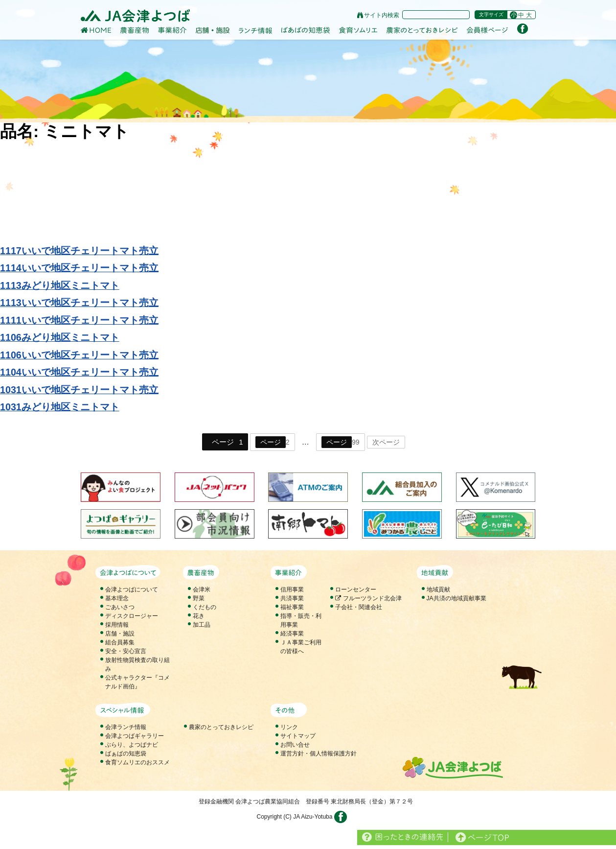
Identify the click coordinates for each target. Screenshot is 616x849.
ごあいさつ (120, 607)
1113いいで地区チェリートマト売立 (79, 303)
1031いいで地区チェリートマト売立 (79, 390)
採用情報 (117, 625)
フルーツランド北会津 (368, 598)
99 (341, 442)
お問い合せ (295, 745)
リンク (289, 727)
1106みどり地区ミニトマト (60, 337)
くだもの (205, 607)
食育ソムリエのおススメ (137, 762)
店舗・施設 (120, 634)
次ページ (386, 442)
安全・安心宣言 (126, 651)
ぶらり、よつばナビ (132, 745)
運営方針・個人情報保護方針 (319, 754)
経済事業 (292, 634)
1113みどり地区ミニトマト (60, 285)
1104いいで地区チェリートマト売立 (79, 372)
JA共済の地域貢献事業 (456, 598)
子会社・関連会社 (359, 607)
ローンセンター (356, 590)
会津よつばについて (132, 590)
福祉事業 (292, 607)
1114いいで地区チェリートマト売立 (79, 268)
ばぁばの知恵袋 (126, 754)
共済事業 (292, 598)
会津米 (202, 590)
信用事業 (292, 590)
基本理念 (117, 598)
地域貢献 (438, 590)
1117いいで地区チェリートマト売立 (79, 251)
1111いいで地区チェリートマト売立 (79, 320)
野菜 (199, 598)
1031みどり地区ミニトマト (60, 407)
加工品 (202, 625)
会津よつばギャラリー (135, 736)
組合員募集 (120, 642)
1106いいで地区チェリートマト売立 (79, 355)
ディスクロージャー (132, 616)
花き (199, 616)
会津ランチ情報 (126, 727)
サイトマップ (298, 736)
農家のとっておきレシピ (221, 727)
